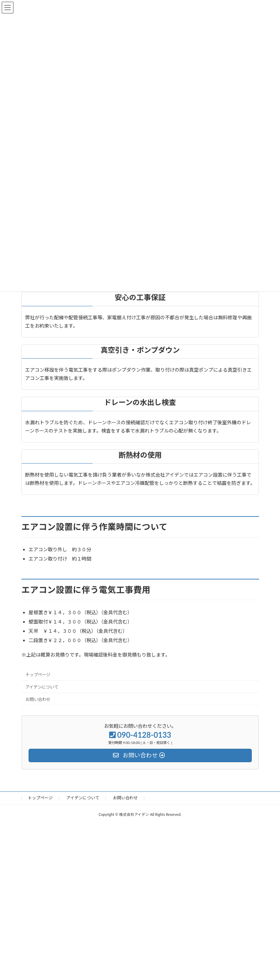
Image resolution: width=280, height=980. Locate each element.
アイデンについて (42, 687)
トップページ (38, 675)
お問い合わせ (38, 699)
